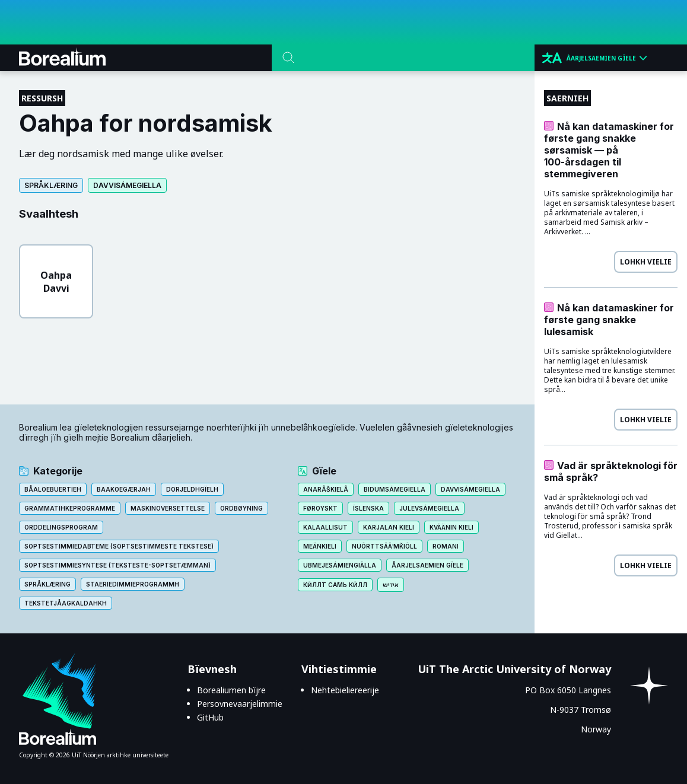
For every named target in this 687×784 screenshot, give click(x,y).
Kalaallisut (325, 527)
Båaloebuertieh (53, 489)
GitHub (210, 717)
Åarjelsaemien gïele (427, 565)
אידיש (391, 585)
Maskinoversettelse (168, 508)
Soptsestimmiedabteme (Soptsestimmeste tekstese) (119, 546)
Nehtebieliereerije (345, 690)
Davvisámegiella (127, 185)
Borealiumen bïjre (231, 690)
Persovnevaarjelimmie (240, 704)
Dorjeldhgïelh (192, 489)
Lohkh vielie (646, 262)
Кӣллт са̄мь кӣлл (335, 585)
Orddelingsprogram (61, 527)
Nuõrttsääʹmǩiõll (384, 546)
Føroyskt (320, 508)
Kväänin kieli (451, 527)
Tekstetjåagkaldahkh (66, 603)
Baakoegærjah (124, 489)
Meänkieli (320, 546)
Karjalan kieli (389, 527)
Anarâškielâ (326, 489)
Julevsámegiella (429, 508)
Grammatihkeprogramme (70, 508)
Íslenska (368, 508)
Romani (446, 546)
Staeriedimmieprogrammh (133, 584)
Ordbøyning (241, 508)
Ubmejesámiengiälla (340, 565)
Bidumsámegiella (395, 489)
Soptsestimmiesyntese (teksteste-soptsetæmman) (117, 565)
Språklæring (51, 185)
